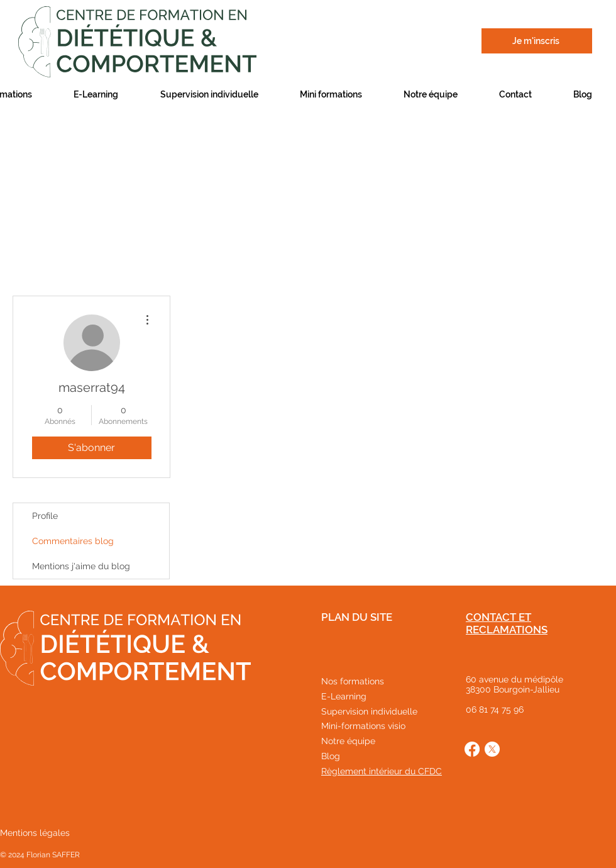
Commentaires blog (73, 541)
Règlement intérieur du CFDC (382, 771)
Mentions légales (35, 833)
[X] (492, 749)
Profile (45, 516)
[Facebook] (472, 749)
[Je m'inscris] (537, 41)
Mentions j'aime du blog (81, 566)
